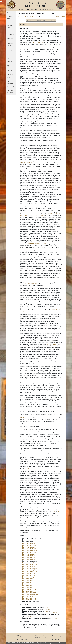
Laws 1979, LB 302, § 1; (30, 547)
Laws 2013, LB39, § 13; (29, 586)
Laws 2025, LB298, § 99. (30, 600)
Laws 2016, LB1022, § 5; (30, 593)
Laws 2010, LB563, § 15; (30, 582)
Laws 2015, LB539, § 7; (29, 591)
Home (10, 13)
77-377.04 (50, 212)
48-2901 (49, 609)
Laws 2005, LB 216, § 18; (30, 573)
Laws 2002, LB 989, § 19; (30, 572)
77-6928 (43, 216)
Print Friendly (61, 16)
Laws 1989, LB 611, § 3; (30, 558)
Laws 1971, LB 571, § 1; (30, 544)
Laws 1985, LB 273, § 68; (30, 552)
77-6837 (31, 216)
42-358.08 (31, 244)
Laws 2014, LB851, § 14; (30, 589)
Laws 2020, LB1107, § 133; (30, 595)
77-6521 (26, 216)
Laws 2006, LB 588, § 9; (30, 577)
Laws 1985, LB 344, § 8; (30, 554)
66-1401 (55, 613)
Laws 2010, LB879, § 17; (30, 584)
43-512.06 (37, 244)
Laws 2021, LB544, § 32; (30, 598)
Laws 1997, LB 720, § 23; (30, 568)
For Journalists (10, 82)
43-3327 (44, 244)
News (9, 54)
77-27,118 (30, 20)
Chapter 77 (32, 16)
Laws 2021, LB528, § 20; (30, 596)
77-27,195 (51, 214)
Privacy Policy (57, 636)
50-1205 (49, 344)
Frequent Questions (23, 636)
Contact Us (38, 639)
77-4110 (56, 214)
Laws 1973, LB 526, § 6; (30, 545)
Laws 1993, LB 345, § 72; (30, 565)
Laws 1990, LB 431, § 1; (30, 559)
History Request (9, 50)
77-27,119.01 (51, 20)
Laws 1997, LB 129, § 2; (30, 566)
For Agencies (11, 74)
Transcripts (10, 70)
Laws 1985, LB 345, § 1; (30, 556)
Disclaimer (56, 639)
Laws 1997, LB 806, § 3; (30, 570)
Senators (11, 61)
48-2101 (49, 608)
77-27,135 (41, 42)
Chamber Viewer (11, 18)
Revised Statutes (21, 16)
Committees (11, 35)
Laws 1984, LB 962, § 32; (30, 551)
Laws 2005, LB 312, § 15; (30, 575)
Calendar (9, 31)
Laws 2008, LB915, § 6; (29, 581)
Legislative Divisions (11, 39)
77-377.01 (43, 212)
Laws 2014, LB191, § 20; (30, 588)
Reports (11, 58)
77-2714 (34, 42)
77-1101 (57, 618)
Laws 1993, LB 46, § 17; (30, 563)
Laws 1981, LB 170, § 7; (30, 549)
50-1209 (27, 468)
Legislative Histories (10, 44)
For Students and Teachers (11, 91)
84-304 (55, 344)
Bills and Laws (11, 26)
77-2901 (30, 616)
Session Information (10, 66)
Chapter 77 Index (40, 20)
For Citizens (10, 78)
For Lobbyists (11, 87)
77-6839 (36, 216)
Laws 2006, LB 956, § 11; (30, 579)
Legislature (11, 22)
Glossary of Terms (22, 639)
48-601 (48, 611)
